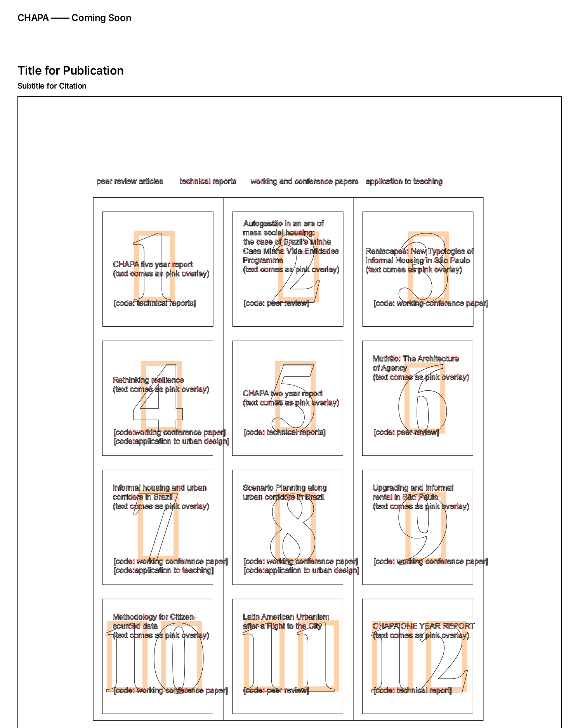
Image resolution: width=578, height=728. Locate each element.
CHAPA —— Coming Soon (75, 18)
